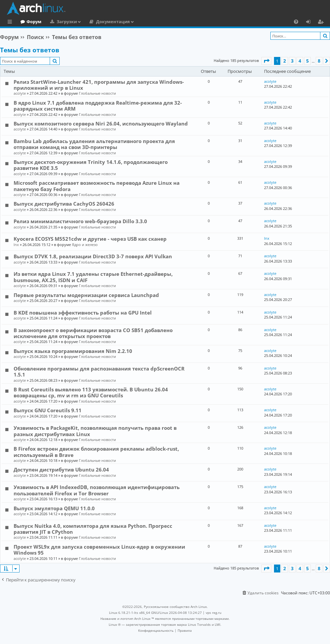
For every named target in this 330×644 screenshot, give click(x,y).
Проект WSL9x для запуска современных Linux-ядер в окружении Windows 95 (99, 550)
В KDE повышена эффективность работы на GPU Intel (83, 313)
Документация (140, 22)
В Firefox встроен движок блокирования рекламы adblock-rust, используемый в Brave (96, 452)
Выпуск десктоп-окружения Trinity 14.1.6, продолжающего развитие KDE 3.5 (91, 165)
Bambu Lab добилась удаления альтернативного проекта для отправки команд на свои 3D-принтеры (94, 144)
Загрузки (94, 22)
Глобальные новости (97, 93)
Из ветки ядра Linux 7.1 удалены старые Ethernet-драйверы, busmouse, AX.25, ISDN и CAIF (93, 277)
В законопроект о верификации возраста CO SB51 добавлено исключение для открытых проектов (93, 333)
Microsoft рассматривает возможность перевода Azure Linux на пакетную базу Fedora (97, 186)
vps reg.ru (214, 613)
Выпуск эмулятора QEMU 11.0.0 (54, 508)
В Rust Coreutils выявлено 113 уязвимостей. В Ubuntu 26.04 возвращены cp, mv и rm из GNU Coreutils (91, 392)
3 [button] (292, 61)
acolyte (20, 93)
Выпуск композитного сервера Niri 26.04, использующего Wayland (101, 124)
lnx (16, 245)
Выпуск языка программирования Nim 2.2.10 (73, 351)
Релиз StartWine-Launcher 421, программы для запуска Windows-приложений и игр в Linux (99, 85)
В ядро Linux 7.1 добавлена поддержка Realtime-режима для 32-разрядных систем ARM (98, 106)
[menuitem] (296, 22)
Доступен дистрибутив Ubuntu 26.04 (61, 470)
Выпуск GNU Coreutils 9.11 (48, 410)
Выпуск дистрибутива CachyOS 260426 (64, 204)
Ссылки (11, 23)
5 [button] (307, 61)
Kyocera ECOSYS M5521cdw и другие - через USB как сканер (90, 239)
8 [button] (319, 61)
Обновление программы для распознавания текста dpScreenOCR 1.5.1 (99, 372)
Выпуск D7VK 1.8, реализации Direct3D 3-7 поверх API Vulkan (93, 256)
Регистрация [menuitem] (322, 23)
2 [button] (285, 61)
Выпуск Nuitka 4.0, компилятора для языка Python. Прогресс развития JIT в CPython (93, 529)
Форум (61, 22)
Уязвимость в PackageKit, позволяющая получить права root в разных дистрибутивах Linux (95, 431)
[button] (266, 61)
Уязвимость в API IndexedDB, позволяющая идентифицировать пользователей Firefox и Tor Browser (97, 490)
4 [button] (300, 61)
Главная (30, 22)
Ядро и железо (85, 245)
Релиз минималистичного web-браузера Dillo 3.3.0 (80, 221)
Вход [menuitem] (311, 23)
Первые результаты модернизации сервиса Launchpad (86, 295)
